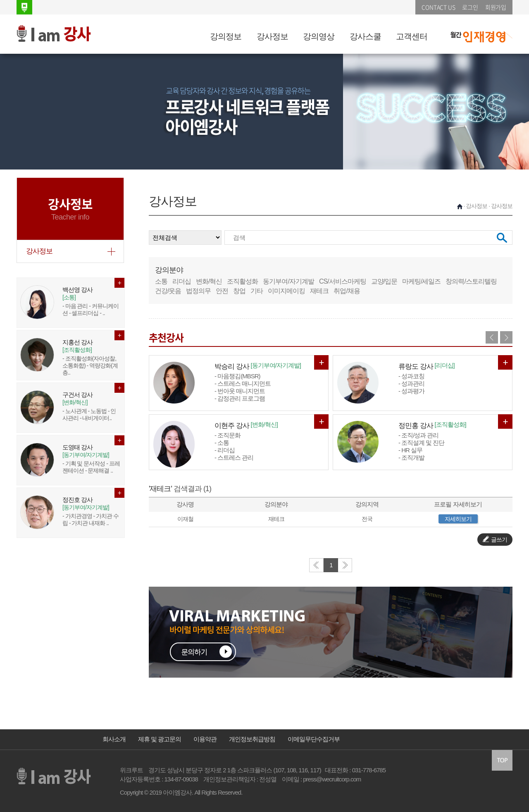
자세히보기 (458, 519)
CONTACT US (438, 7)
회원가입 (496, 7)
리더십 (182, 281)
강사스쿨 (365, 36)
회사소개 (114, 739)
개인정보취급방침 (252, 739)
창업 (239, 291)
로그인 (470, 7)
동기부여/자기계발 (288, 281)
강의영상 (319, 36)
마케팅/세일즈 (421, 281)
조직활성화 (242, 281)
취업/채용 (347, 291)
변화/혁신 (209, 281)
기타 (257, 291)
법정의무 (198, 291)
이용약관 (205, 739)
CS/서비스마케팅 (343, 281)
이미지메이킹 (286, 291)
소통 (161, 281)
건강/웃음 (168, 291)
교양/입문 (384, 281)
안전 (222, 291)
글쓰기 (495, 539)
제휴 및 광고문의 (160, 739)
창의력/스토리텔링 (471, 281)
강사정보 (272, 36)
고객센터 (412, 36)
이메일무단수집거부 (314, 739)
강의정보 (226, 36)
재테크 (319, 291)
